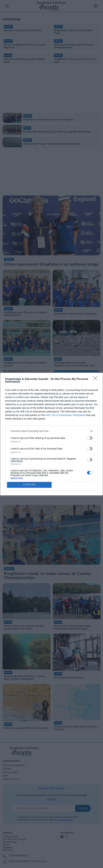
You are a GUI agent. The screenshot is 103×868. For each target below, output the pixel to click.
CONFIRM (29, 485)
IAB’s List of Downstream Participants (65, 415)
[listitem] (51, 431)
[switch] (90, 438)
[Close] (96, 379)
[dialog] (51, 434)
